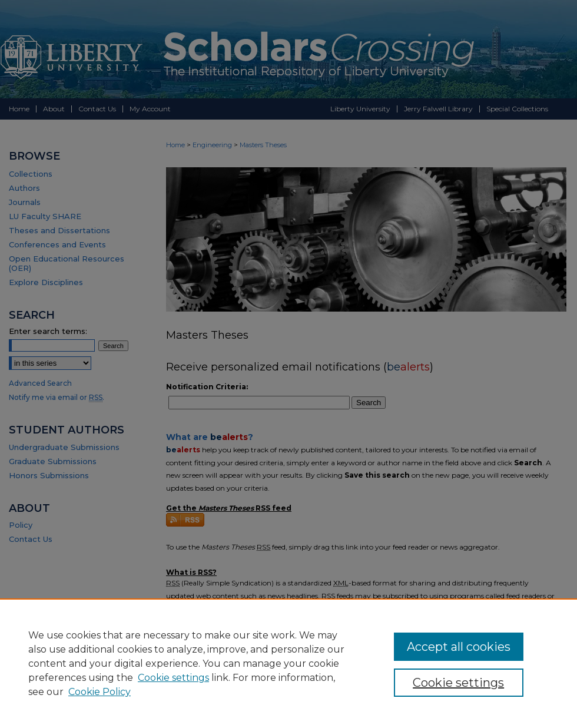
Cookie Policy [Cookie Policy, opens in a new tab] (100, 692)
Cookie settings (173, 678)
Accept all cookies (459, 647)
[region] (288, 663)
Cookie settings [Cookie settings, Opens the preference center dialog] (458, 683)
